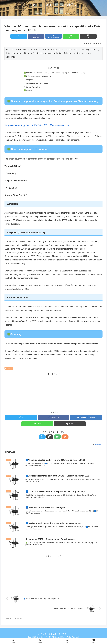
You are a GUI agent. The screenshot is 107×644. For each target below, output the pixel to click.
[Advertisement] (53, 392)
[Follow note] (51, 437)
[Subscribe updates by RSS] (61, 437)
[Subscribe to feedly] (56, 437)
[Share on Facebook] (37, 36)
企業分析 (9, 369)
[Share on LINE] (70, 36)
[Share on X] (21, 36)
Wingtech (29, 80)
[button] (86, 36)
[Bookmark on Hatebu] (54, 36)
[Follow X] (46, 437)
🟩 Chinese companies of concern (37, 76)
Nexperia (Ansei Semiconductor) (38, 84)
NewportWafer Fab (33, 87)
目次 (50, 68)
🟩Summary (28, 91)
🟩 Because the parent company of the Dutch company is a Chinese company (54, 73)
